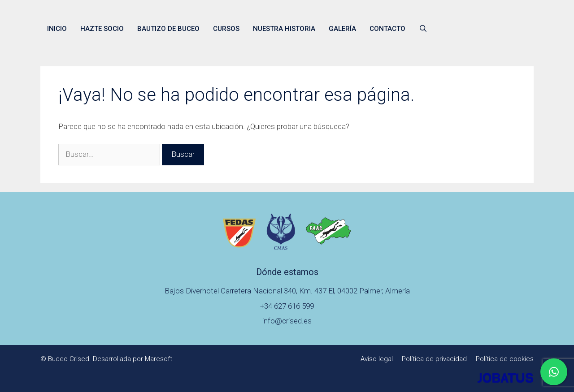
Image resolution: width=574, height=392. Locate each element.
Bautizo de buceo (168, 29)
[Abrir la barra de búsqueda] (423, 29)
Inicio (57, 29)
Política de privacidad (434, 359)
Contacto (387, 29)
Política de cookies (505, 359)
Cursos (226, 29)
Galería (342, 29)
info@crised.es (287, 321)
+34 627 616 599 (287, 306)
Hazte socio (102, 29)
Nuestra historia (284, 29)
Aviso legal (377, 359)
